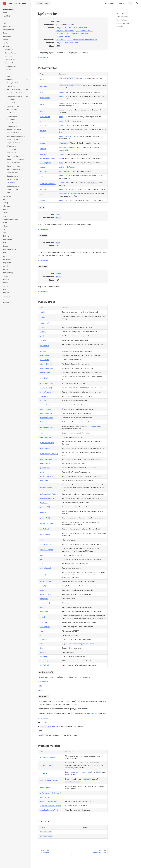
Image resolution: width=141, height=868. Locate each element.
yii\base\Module (65, 147)
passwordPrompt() (46, 582)
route (42, 177)
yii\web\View (74, 194)
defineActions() (45, 787)
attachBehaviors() (46, 368)
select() (43, 617)
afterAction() (44, 355)
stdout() (43, 635)
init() (41, 540)
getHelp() (43, 472)
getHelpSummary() (46, 476)
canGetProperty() (46, 388)
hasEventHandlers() (47, 523)
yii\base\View (64, 194)
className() (44, 396)
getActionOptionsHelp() (48, 459)
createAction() (45, 405)
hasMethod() (44, 529)
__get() (42, 327)
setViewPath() (45, 627)
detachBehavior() (46, 413)
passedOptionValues (47, 158)
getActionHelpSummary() (49, 454)
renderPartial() (45, 603)
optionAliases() (45, 568)
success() (43, 640)
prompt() (43, 586)
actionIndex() (45, 346)
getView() (43, 512)
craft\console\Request (67, 167)
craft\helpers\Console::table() (86, 644)
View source (43, 57)
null (81, 78)
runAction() (44, 611)
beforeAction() (45, 372)
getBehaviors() (45, 468)
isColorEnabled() (46, 544)
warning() (43, 657)
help (41, 111)
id (40, 121)
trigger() (43, 652)
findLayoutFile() (46, 437)
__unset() (43, 340)
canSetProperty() (46, 392)
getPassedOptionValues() (49, 494)
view (41, 195)
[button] (16, 9)
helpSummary (45, 117)
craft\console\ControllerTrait (67, 43)
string (61, 96)
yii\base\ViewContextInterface (85, 40)
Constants (119, 27)
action (42, 80)
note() (42, 555)
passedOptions (45, 163)
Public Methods (121, 20)
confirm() (43, 401)
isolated (43, 131)
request (43, 167)
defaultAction (45, 98)
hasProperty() (45, 534)
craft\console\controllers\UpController (71, 28)
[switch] (130, 3)
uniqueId (43, 189)
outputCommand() (46, 797)
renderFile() (44, 599)
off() (41, 560)
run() (41, 607)
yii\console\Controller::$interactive (81, 772)
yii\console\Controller (85, 31)
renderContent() (46, 594)
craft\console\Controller (65, 31)
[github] (137, 3)
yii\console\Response (67, 171)
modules (43, 149)
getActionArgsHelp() (47, 443)
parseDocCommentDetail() (49, 801)
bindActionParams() (47, 383)
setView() (43, 622)
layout (42, 137)
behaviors (43, 86)
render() (43, 590)
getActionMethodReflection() (50, 793)
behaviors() (44, 378)
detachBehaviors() (46, 418)
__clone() (43, 318)
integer (41, 690)
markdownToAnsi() (47, 550)
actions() (43, 351)
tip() (41, 648)
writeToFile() (44, 665)
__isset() (43, 332)
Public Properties (122, 17)
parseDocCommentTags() (49, 810)
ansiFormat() (44, 360)
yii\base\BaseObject (64, 36)
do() (41, 422)
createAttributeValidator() (49, 780)
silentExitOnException (48, 184)
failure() (43, 433)
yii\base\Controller (63, 33)
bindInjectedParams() (48, 757)
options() (43, 575)
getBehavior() (45, 463)
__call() (42, 312)
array (61, 158)
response (43, 171)
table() (42, 644)
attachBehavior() (46, 364)
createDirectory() (46, 409)
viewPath (43, 200)
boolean (62, 92)
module (42, 143)
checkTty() (44, 773)
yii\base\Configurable (64, 40)
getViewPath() (45, 518)
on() (41, 564)
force (42, 104)
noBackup (43, 154)
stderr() (42, 631)
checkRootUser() (46, 765)
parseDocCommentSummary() (51, 806)
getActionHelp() (45, 448)
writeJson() (44, 661)
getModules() (45, 481)
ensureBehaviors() (46, 427)
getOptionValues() (46, 487)
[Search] (43, 3)
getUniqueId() (45, 507)
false (69, 136)
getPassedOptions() (47, 498)
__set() (42, 336)
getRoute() (44, 503)
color (42, 92)
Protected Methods (123, 23)
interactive (44, 125)
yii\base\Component (80, 33)
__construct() (44, 323)
